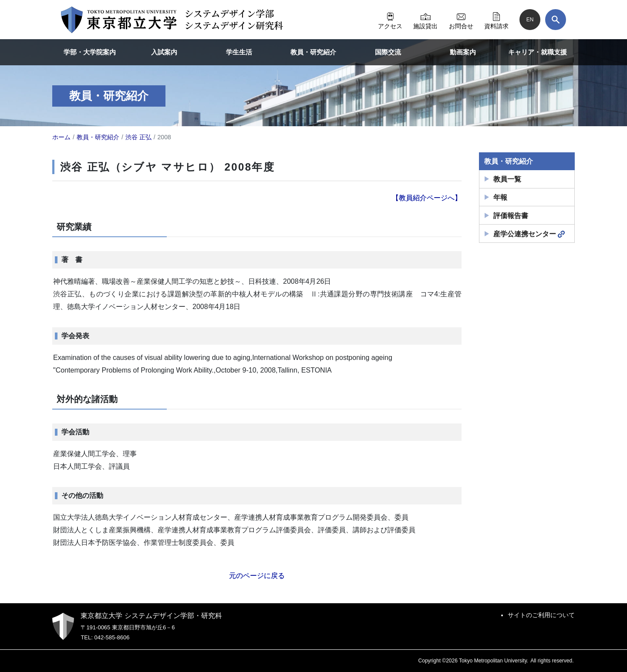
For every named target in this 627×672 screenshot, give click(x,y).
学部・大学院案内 (90, 52)
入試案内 (164, 52)
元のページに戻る (257, 576)
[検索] (556, 20)
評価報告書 (511, 216)
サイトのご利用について (541, 615)
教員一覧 (507, 179)
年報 (500, 197)
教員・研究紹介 (313, 52)
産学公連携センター (529, 234)
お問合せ (461, 20)
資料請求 (496, 20)
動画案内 (463, 52)
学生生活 (239, 52)
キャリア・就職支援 (538, 52)
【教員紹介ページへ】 (427, 198)
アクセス (390, 20)
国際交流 (388, 52)
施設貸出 (425, 20)
